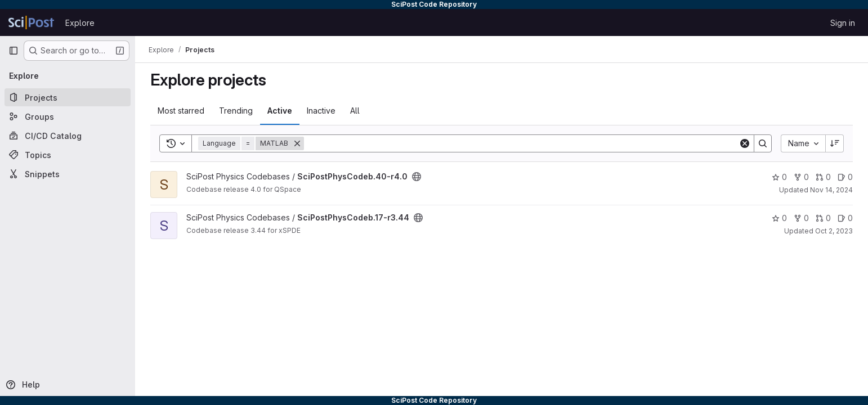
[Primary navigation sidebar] (14, 51)
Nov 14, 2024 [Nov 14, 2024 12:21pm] (831, 190)
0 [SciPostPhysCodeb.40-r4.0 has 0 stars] (779, 177)
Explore (80, 23)
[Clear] (745, 143)
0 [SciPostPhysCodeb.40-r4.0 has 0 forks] (801, 177)
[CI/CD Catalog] (68, 136)
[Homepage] (31, 22)
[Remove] (297, 143)
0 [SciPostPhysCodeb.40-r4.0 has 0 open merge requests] (823, 177)
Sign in (843, 23)
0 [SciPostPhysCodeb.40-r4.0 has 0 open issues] (845, 177)
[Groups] (68, 116)
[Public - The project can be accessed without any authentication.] (417, 177)
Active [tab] (280, 111)
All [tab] (355, 111)
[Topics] (68, 155)
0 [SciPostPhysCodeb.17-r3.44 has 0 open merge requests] (823, 218)
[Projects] (68, 97)
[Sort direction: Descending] (835, 143)
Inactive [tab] (321, 111)
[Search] (521, 143)
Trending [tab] (236, 111)
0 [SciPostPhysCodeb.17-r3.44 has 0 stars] (779, 218)
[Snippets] (68, 174)
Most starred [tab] (181, 111)
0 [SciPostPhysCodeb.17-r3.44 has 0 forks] (801, 218)
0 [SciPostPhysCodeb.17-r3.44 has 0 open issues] (845, 218)
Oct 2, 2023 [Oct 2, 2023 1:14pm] (834, 231)
